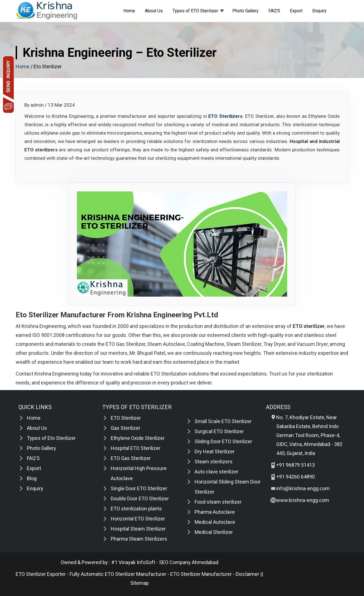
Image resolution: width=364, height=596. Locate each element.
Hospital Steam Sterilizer (138, 529)
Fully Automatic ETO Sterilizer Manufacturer (118, 574)
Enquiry (319, 11)
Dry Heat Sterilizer (215, 451)
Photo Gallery (245, 11)
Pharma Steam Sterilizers (139, 539)
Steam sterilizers (214, 462)
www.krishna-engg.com (303, 500)
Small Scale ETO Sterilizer (223, 421)
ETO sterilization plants (136, 509)
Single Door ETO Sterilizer (139, 488)
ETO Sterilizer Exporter (41, 574)
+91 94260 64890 (296, 477)
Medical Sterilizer (214, 532)
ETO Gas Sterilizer (131, 458)
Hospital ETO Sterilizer (136, 448)
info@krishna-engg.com (303, 488)
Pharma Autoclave (215, 512)
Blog (32, 478)
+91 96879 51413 (296, 465)
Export (296, 11)
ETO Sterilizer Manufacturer (201, 574)
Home (129, 11)
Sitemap (140, 583)
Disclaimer (247, 574)
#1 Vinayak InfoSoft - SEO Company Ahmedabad (165, 562)
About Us (154, 11)
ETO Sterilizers (225, 116)
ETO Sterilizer (126, 418)
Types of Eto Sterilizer (51, 438)
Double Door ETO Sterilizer (140, 498)
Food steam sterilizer (218, 502)
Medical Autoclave (215, 522)
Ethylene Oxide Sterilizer (138, 438)
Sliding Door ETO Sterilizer (223, 441)
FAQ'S (274, 11)
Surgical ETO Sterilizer (219, 431)
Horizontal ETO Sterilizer (138, 519)
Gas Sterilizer (126, 428)
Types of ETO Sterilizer (195, 11)
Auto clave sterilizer (217, 472)
